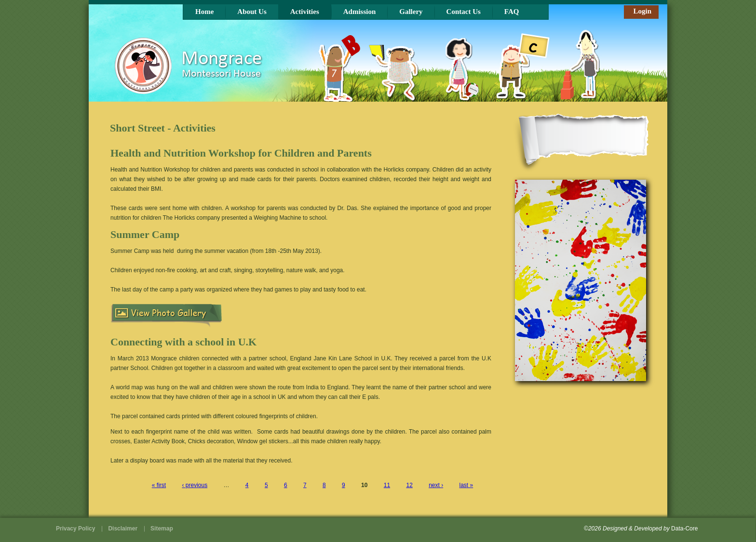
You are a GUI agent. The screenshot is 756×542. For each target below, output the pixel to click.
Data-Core (684, 529)
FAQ (512, 12)
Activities (305, 12)
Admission (360, 12)
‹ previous (195, 485)
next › (436, 485)
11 (387, 485)
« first (159, 485)
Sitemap (162, 529)
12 (409, 485)
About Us (252, 12)
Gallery (411, 12)
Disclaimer (123, 529)
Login (642, 11)
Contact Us (464, 12)
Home (204, 12)
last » (466, 485)
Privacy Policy (75, 529)
